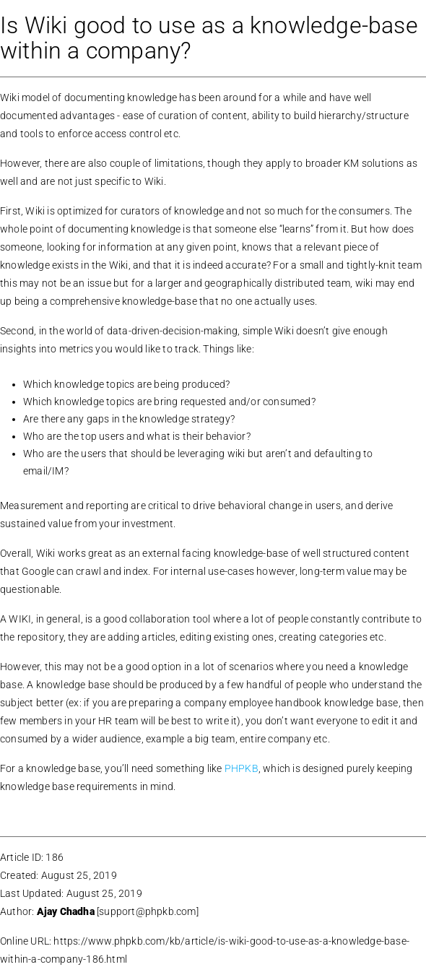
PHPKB (242, 768)
